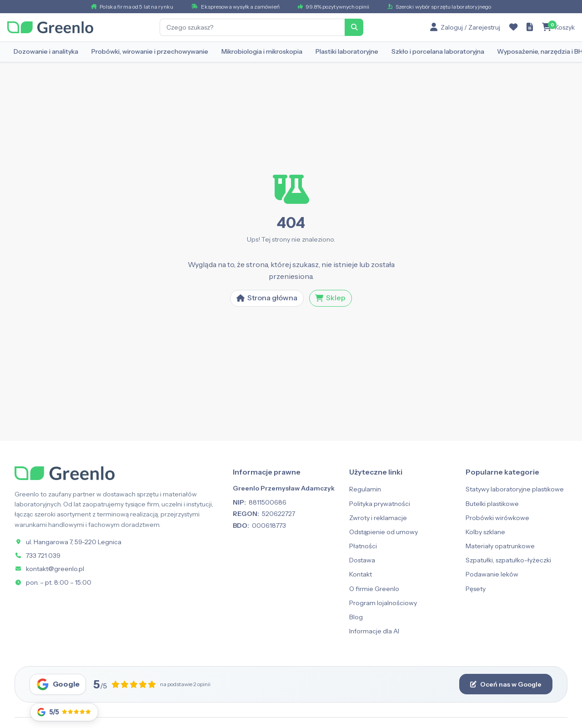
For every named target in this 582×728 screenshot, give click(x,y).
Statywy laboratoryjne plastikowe (515, 489)
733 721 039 (43, 556)
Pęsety (476, 589)
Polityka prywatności (380, 504)
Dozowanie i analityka (46, 51)
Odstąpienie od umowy (384, 532)
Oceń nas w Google (506, 684)
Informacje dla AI (374, 631)
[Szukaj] (354, 27)
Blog (356, 617)
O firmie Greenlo (374, 589)
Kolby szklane (485, 532)
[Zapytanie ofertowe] (530, 27)
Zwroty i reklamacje (378, 518)
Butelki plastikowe (492, 504)
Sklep (330, 298)
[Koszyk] (558, 27)
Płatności (363, 546)
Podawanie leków (492, 574)
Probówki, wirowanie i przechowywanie (150, 51)
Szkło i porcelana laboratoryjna (438, 51)
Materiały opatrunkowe (500, 546)
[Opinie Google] (64, 712)
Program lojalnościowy (383, 603)
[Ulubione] (513, 27)
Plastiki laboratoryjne (347, 51)
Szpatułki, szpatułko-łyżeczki (508, 560)
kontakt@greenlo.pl (55, 569)
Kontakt (361, 574)
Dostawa (362, 560)
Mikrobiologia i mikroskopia (262, 51)
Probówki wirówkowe (497, 518)
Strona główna (267, 298)
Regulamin (365, 489)
